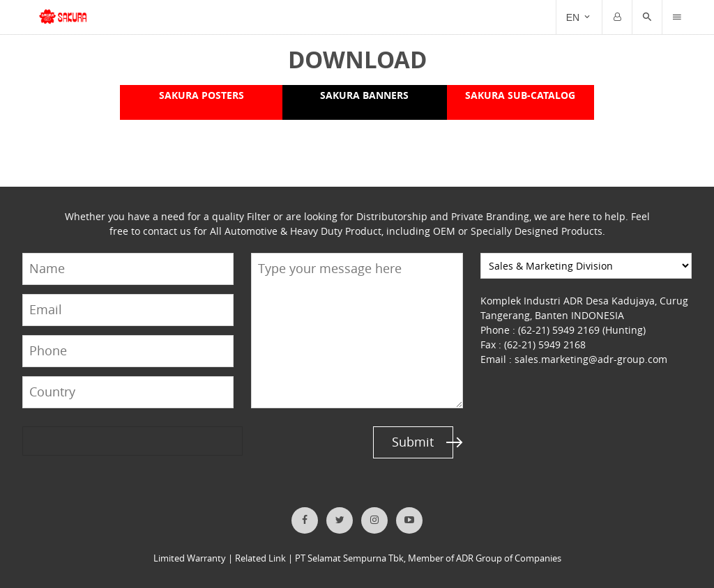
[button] (647, 17)
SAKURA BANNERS (364, 95)
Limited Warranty (190, 558)
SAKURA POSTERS (201, 95)
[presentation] (76, 441)
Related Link (260, 558)
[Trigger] (677, 17)
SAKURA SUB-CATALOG (520, 95)
